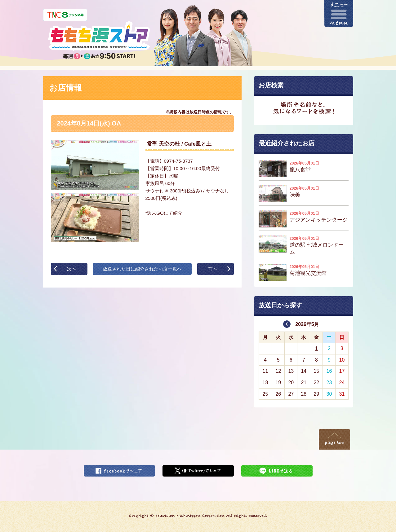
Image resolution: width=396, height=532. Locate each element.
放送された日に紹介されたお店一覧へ (142, 269)
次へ (72, 269)
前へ (213, 269)
